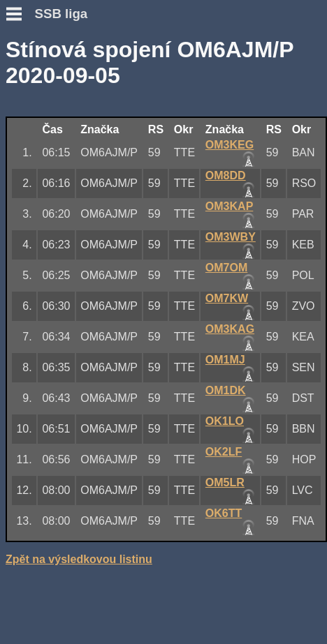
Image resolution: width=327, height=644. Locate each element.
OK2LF (224, 452)
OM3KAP (229, 206)
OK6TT (224, 513)
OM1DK (226, 390)
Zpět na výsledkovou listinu (79, 559)
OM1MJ (225, 360)
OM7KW (227, 298)
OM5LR (225, 482)
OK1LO (225, 421)
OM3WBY (231, 237)
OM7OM (226, 268)
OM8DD (226, 175)
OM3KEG (230, 145)
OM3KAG (230, 329)
